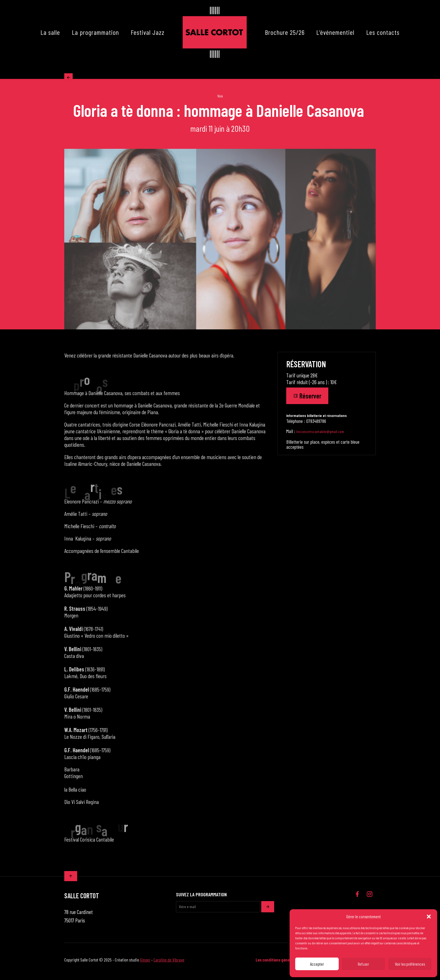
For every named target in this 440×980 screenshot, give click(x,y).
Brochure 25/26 (285, 32)
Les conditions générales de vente (285, 963)
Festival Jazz (148, 32)
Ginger (145, 963)
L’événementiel (335, 32)
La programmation (95, 32)
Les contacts (383, 32)
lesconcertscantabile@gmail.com (320, 435)
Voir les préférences (410, 964)
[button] (429, 917)
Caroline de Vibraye (169, 963)
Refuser (363, 964)
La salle (50, 32)
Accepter (317, 964)
